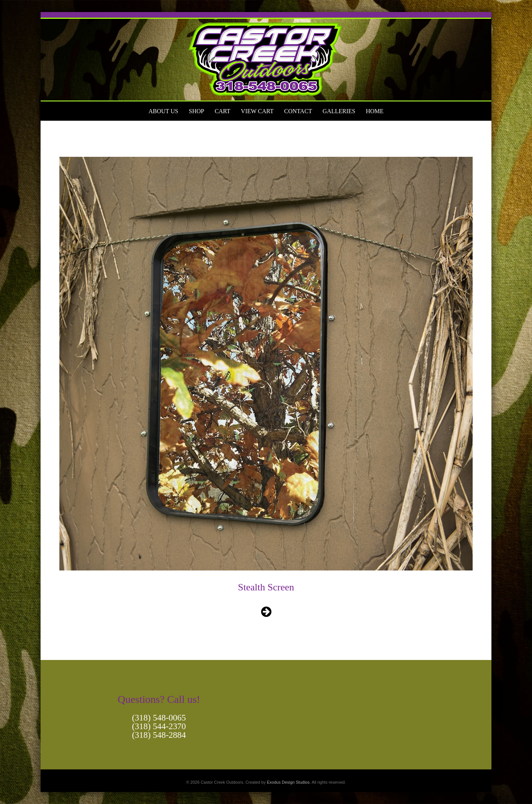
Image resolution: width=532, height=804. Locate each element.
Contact (298, 111)
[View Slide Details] (266, 57)
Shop (196, 111)
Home (375, 111)
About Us (163, 111)
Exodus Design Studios (288, 782)
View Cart (257, 111)
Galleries (339, 111)
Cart (222, 111)
